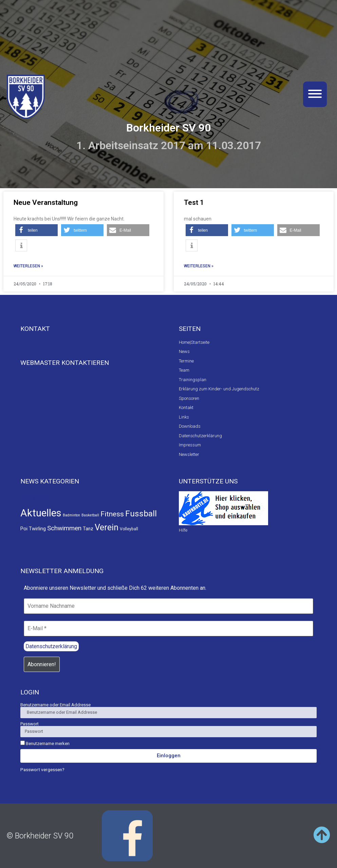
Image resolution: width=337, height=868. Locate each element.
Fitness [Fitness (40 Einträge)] (112, 514)
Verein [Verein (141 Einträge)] (107, 527)
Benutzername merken (45, 743)
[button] (36, 230)
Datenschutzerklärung (51, 646)
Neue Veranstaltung (46, 202)
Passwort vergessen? (42, 769)
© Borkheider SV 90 (40, 836)
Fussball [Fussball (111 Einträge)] (141, 513)
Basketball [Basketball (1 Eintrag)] (90, 515)
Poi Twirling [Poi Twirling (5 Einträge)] (33, 529)
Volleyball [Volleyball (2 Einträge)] (129, 529)
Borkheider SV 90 (168, 128)
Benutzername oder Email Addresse (55, 705)
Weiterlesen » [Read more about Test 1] (199, 266)
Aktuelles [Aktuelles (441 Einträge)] (41, 513)
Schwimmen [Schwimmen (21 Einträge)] (64, 528)
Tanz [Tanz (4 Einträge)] (88, 529)
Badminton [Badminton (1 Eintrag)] (71, 515)
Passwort (30, 724)
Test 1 (194, 202)
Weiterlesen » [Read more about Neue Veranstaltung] (28, 266)
